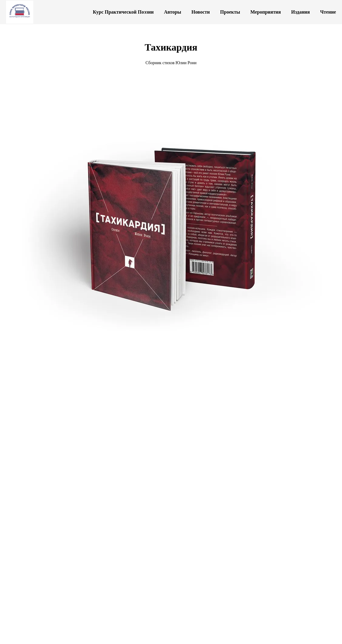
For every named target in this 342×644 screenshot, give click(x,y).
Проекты (230, 12)
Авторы (173, 12)
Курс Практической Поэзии (123, 12)
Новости (201, 12)
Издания (301, 12)
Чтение (328, 12)
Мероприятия (266, 12)
